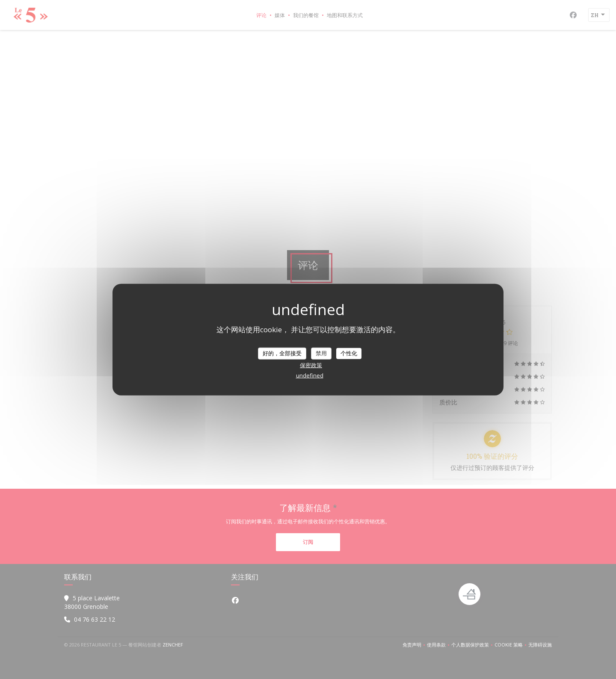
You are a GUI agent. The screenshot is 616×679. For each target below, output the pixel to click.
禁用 (321, 353)
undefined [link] (310, 375)
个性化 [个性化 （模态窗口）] (349, 353)
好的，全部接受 (282, 353)
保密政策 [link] (311, 365)
